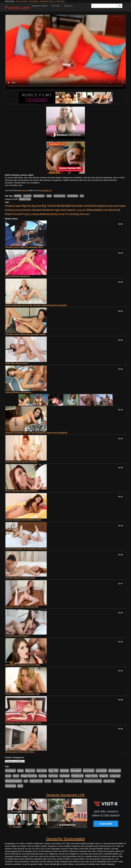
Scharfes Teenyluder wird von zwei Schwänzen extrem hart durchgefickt (36, 433)
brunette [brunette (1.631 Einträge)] (77, 206)
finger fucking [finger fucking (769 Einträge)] (29, 776)
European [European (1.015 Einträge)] (100, 206)
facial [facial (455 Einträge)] (109, 206)
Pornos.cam (17, 8)
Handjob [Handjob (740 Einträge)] (36, 210)
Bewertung (68, 6)
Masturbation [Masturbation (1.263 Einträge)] (95, 210)
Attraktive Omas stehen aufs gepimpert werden (26, 334)
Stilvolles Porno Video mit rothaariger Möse (24, 247)
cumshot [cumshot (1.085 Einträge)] (88, 206)
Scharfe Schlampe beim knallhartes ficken (23, 520)
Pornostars (56, 6)
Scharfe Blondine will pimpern (18, 392)
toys (82, 196)
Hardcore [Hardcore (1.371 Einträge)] (48, 210)
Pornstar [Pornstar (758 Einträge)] (17, 214)
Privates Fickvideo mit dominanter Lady (23, 694)
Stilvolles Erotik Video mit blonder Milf (22, 607)
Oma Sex (60, 1)
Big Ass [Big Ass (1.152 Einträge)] (26, 206)
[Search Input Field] (104, 6)
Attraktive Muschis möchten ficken (20, 578)
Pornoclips (33, 1)
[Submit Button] (120, 6)
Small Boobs (73, 196)
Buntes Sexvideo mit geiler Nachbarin (22, 491)
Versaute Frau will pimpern (17, 636)
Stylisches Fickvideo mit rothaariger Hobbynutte (26, 549)
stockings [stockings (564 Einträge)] (74, 214)
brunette (18, 196)
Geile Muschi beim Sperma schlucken (22, 462)
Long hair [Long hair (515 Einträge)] (81, 210)
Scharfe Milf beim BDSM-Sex (18, 276)
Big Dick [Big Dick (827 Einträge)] (37, 206)
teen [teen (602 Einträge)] (83, 214)
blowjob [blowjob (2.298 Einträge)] (66, 206)
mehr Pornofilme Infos (14, 185)
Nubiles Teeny (25, 199)
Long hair (27, 196)
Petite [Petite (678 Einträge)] (8, 214)
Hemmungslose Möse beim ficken (20, 752)
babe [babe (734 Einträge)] (18, 206)
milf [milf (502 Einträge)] (105, 210)
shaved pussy (59, 196)
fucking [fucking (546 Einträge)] (18, 210)
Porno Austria (21, 1)
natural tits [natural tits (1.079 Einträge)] (114, 210)
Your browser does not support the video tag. (66, 52)
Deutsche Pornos (47, 1)
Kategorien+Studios (40, 6)
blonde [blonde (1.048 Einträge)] (56, 206)
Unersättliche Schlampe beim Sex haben (23, 665)
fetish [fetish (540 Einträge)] (116, 206)
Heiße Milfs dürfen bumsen (17, 363)
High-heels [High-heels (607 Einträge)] (60, 210)
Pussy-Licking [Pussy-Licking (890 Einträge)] (31, 214)
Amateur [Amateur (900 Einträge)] (10, 206)
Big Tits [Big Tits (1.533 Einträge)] (47, 206)
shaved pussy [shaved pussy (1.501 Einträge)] (48, 214)
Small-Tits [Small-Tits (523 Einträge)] (63, 214)
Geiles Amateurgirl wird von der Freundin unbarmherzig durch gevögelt (36, 305)
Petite (49, 196)
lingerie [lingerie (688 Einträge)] (71, 210)
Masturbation (39, 196)
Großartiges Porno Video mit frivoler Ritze (23, 723)
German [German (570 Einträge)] (27, 210)
